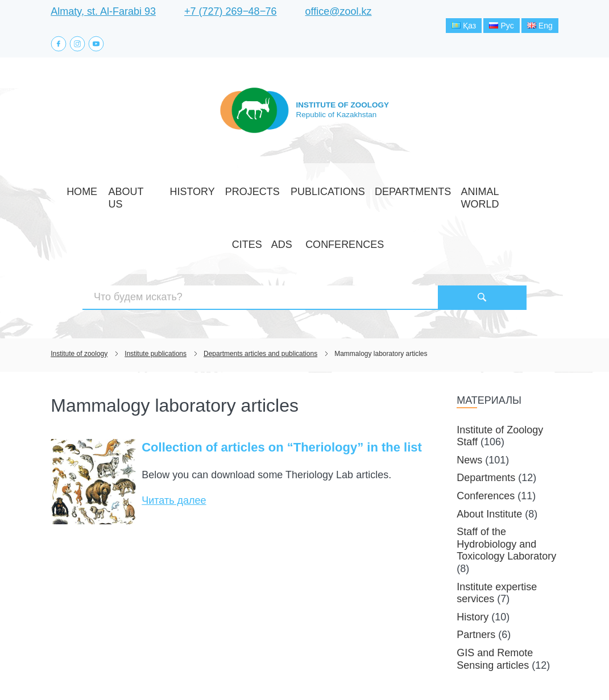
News (469, 385)
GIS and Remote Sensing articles (495, 584)
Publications (262, 194)
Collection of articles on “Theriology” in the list (282, 373)
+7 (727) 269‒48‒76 (231, 11)
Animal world (394, 194)
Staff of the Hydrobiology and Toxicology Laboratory (506, 469)
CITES (444, 194)
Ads (472, 194)
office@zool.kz (339, 11)
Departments (327, 194)
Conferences (518, 194)
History (159, 194)
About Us (114, 194)
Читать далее (174, 425)
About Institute (489, 439)
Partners (476, 560)
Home (74, 194)
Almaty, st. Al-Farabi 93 (103, 11)
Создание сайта (486, 670)
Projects (205, 194)
